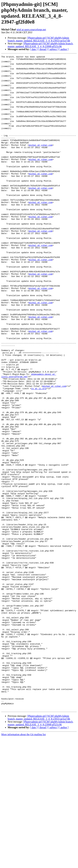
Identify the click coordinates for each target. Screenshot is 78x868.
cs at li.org (39, 455)
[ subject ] (53, 49)
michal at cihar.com (41, 163)
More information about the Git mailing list (23, 865)
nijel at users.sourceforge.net (31, 30)
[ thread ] (43, 49)
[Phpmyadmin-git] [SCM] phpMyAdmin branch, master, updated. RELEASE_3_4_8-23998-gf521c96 (41, 45)
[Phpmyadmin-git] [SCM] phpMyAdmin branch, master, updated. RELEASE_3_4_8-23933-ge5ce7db (39, 39)
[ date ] (34, 49)
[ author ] (64, 49)
